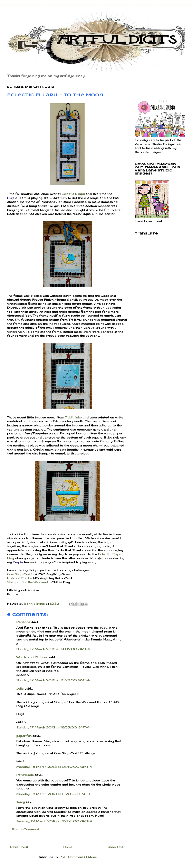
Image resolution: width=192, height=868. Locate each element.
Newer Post (19, 847)
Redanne (23, 622)
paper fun (24, 736)
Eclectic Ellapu (73, 194)
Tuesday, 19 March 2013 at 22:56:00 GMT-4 (54, 821)
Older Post (116, 847)
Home (68, 847)
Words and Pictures (32, 657)
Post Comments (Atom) (78, 857)
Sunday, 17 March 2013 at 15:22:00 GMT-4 (53, 680)
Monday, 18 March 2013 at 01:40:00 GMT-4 (54, 767)
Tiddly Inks (73, 417)
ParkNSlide (25, 775)
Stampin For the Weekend (28, 582)
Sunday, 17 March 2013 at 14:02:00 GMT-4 (53, 649)
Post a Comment (26, 829)
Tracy (21, 802)
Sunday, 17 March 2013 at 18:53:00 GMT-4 (53, 727)
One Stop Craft (20, 574)
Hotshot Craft (18, 578)
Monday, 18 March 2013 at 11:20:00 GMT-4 (53, 794)
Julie (20, 688)
